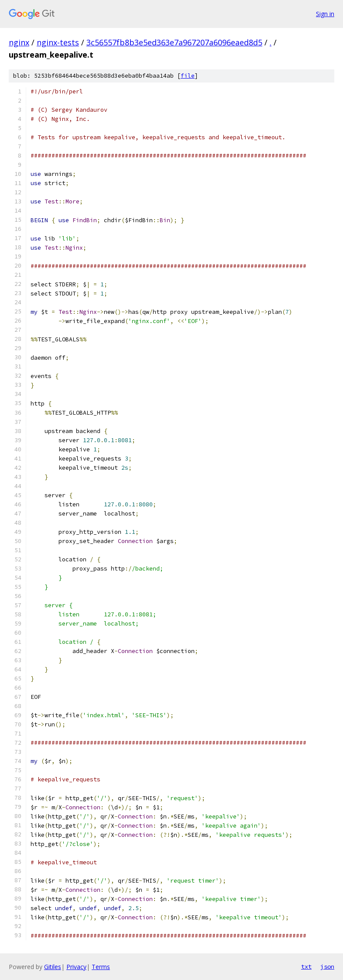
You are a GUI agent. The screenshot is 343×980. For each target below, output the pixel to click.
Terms (101, 967)
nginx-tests (58, 42)
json (327, 966)
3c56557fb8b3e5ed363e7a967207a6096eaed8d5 (174, 42)
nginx (19, 42)
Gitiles (53, 967)
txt (306, 966)
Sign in (325, 14)
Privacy (76, 967)
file (188, 76)
